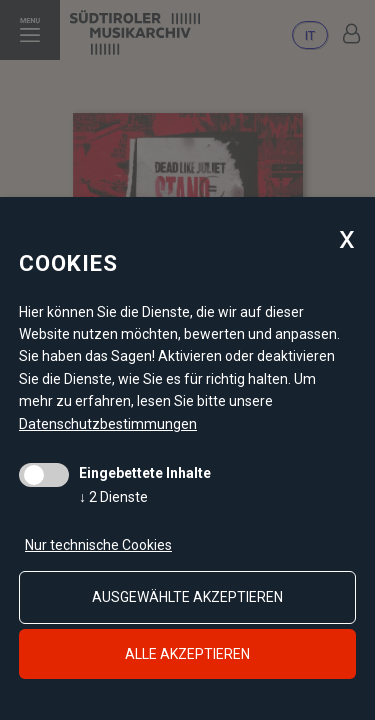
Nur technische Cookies (98, 545)
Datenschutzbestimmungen (108, 424)
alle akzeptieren (187, 654)
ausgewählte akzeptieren (187, 597)
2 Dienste (113, 497)
